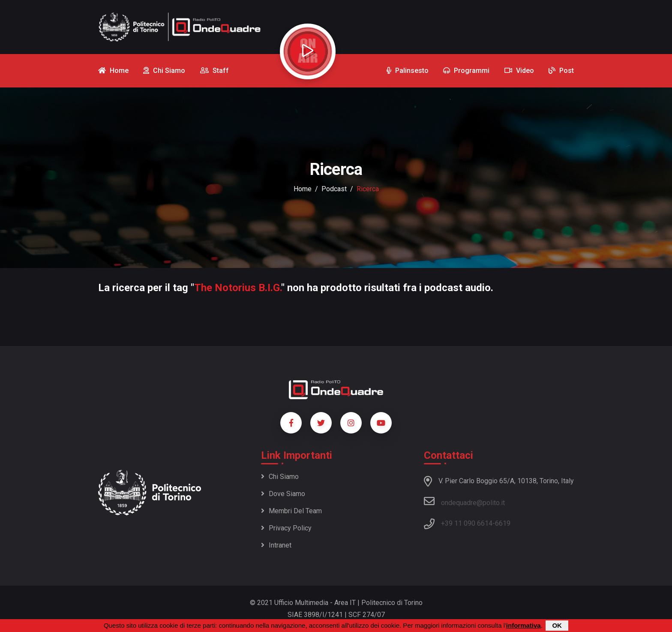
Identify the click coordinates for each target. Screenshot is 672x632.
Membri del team (291, 511)
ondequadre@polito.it (464, 501)
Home (303, 189)
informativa (523, 625)
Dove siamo (283, 494)
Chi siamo (280, 477)
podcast (334, 189)
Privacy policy (286, 528)
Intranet (276, 545)
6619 (503, 523)
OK (557, 625)
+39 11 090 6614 (467, 523)
